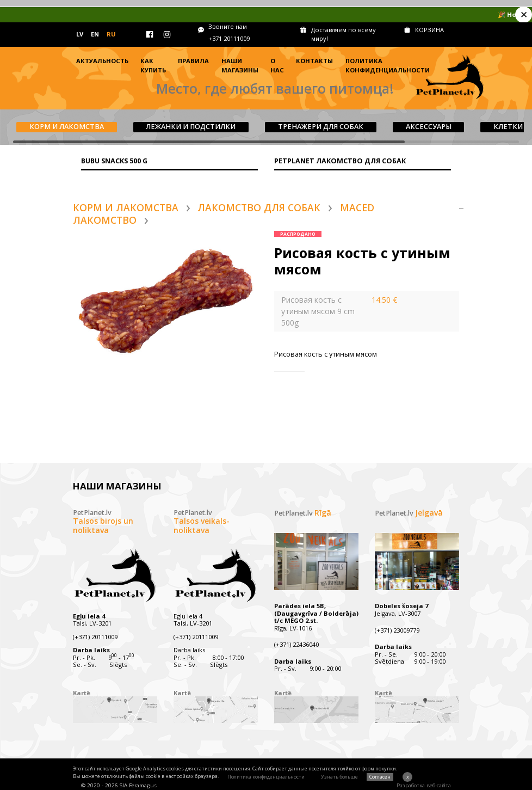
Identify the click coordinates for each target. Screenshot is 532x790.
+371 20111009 (229, 38)
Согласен (380, 777)
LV (80, 34)
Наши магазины (240, 65)
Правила (193, 61)
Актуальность (102, 61)
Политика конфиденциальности (388, 65)
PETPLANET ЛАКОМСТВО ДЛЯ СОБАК (340, 161)
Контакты (314, 61)
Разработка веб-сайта (424, 785)
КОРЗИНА (429, 30)
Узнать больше (339, 777)
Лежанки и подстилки (191, 127)
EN (95, 34)
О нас (277, 65)
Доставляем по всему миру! (344, 34)
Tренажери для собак (321, 127)
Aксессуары (429, 127)
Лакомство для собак (259, 207)
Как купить (153, 65)
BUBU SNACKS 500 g (114, 161)
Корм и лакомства (67, 127)
